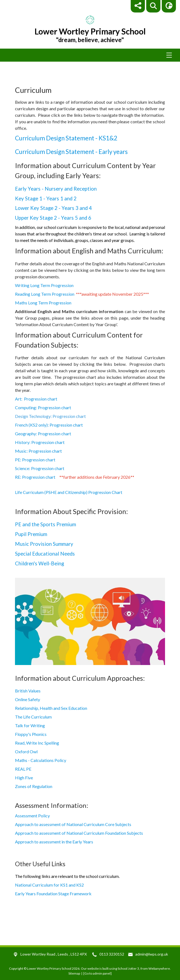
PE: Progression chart (42, 460)
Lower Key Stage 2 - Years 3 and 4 (53, 208)
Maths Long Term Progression (43, 303)
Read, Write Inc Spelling (37, 743)
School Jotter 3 (128, 968)
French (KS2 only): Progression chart (51, 425)
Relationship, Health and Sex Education (51, 708)
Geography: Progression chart (47, 434)
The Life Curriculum (33, 717)
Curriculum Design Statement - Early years (71, 152)
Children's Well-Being (39, 563)
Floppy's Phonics (31, 734)
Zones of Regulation (34, 786)
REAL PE (23, 769)
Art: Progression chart (41, 399)
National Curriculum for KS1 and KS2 (49, 885)
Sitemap (74, 973)
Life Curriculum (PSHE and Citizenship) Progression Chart (69, 492)
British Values (28, 691)
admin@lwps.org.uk (152, 954)
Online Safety (28, 699)
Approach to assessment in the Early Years (54, 842)
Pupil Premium (31, 534)
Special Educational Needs (45, 554)
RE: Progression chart (35, 477)
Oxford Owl (26, 751)
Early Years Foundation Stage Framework (53, 894)
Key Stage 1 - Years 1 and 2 (46, 198)
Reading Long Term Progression (45, 294)
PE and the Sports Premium (45, 524)
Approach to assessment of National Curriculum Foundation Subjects (79, 833)
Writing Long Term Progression (44, 285)
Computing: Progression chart (45, 407)
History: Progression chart (46, 442)
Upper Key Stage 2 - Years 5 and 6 (53, 218)
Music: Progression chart (42, 451)
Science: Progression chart (43, 468)
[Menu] (90, 55)
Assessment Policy (32, 816)
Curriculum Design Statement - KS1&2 (66, 138)
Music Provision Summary (44, 544)
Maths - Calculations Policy (41, 760)
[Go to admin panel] (97, 973)
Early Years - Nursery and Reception (56, 189)
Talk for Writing (30, 725)
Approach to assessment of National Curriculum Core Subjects (73, 824)
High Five (24, 778)
